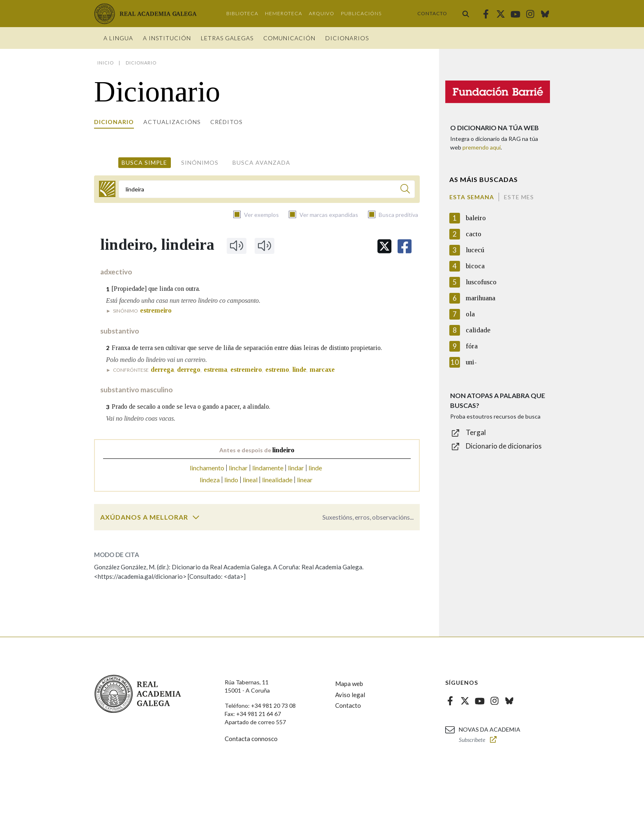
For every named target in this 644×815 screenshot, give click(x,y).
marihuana (481, 298)
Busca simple (144, 162)
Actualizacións (172, 122)
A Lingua (118, 38)
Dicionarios (347, 38)
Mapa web (349, 684)
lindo (231, 480)
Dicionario (114, 122)
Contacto (432, 13)
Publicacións (361, 13)
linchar (238, 468)
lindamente (268, 468)
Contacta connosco (251, 739)
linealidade (277, 480)
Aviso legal (350, 695)
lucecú (475, 250)
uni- (471, 362)
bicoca (475, 266)
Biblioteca (242, 13)
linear (305, 480)
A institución (167, 38)
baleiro (476, 218)
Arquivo (322, 13)
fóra (472, 346)
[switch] (196, 517)
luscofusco (481, 282)
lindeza (210, 480)
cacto (474, 234)
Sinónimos (200, 162)
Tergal (476, 432)
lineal (250, 480)
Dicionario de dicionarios (504, 446)
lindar (296, 468)
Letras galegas (227, 38)
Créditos (227, 122)
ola (470, 314)
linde (315, 468)
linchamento (207, 468)
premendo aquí (482, 147)
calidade (478, 330)
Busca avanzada (261, 162)
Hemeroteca (284, 13)
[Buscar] (405, 190)
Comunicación (289, 38)
